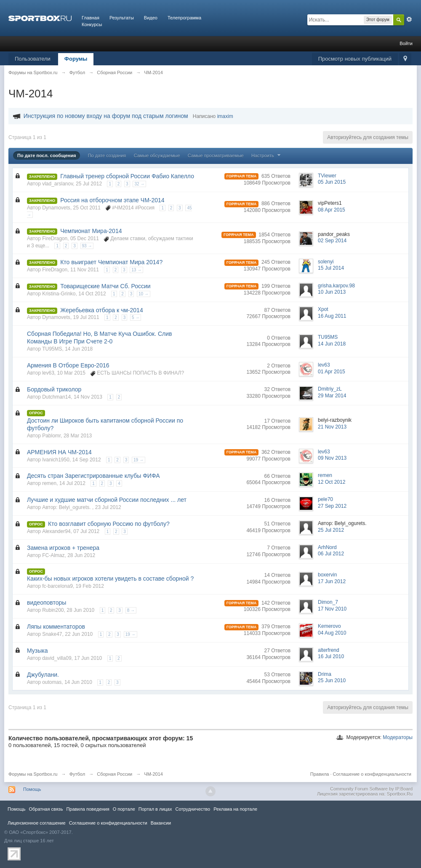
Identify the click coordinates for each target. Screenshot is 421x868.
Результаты (122, 18)
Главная (91, 18)
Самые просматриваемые (216, 155)
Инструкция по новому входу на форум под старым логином (106, 116)
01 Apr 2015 (332, 372)
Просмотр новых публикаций (355, 59)
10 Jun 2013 (332, 292)
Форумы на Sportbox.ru (33, 774)
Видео (151, 18)
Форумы (76, 59)
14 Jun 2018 (332, 344)
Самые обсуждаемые (157, 155)
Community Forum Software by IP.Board (371, 789)
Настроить (267, 155)
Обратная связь (46, 809)
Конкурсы (92, 24)
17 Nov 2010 (332, 609)
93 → (87, 246)
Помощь (32, 789)
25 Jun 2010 (332, 680)
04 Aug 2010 (332, 633)
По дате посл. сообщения (47, 155)
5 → (136, 317)
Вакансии (161, 823)
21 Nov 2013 (332, 427)
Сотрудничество (193, 809)
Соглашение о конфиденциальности (372, 774)
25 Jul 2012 (331, 530)
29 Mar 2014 (332, 396)
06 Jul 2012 (331, 554)
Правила (320, 774)
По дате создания (107, 155)
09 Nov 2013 (332, 458)
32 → (139, 184)
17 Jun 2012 (332, 581)
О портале (124, 809)
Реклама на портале (235, 809)
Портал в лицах (155, 809)
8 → (131, 610)
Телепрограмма (184, 18)
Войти (406, 43)
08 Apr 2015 (332, 210)
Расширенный (409, 19)
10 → (144, 294)
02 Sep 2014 (332, 241)
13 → (136, 270)
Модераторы (398, 737)
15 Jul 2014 (331, 268)
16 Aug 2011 (332, 316)
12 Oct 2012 (332, 482)
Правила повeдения (88, 809)
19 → (139, 460)
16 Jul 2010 (331, 656)
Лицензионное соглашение (37, 823)
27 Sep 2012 (332, 506)
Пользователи (33, 59)
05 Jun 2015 (332, 182)
